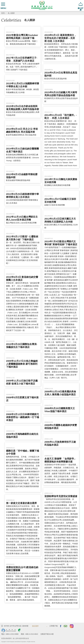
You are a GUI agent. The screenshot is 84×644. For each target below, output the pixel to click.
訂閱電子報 (54, 626)
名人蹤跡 (11, 13)
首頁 (3, 13)
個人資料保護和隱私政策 (21, 638)
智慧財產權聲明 (6, 638)
